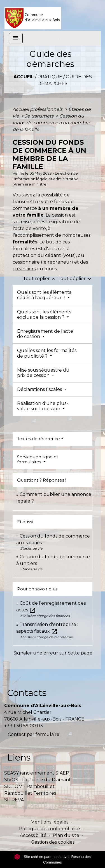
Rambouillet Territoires (30, 793)
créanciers (24, 269)
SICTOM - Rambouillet (29, 786)
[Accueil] (33, 15)
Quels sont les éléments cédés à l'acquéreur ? (44, 295)
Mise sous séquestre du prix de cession (43, 373)
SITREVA (14, 800)
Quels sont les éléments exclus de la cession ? (44, 315)
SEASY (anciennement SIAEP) (38, 773)
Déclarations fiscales (40, 389)
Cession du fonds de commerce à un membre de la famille (51, 123)
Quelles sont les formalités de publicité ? (47, 353)
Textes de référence (39, 439)
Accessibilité (33, 835)
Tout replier (40, 279)
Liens (19, 757)
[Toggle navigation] (16, 38)
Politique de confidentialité (50, 829)
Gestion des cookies (53, 842)
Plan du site (66, 835)
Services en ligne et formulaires (38, 459)
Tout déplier (75, 279)
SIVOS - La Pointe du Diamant (38, 780)
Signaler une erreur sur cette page (53, 653)
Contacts (27, 693)
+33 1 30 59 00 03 (24, 726)
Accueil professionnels (38, 109)
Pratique (50, 77)
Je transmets (40, 116)
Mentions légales (49, 822)
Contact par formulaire (34, 734)
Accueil (24, 77)
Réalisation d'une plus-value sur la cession (43, 406)
